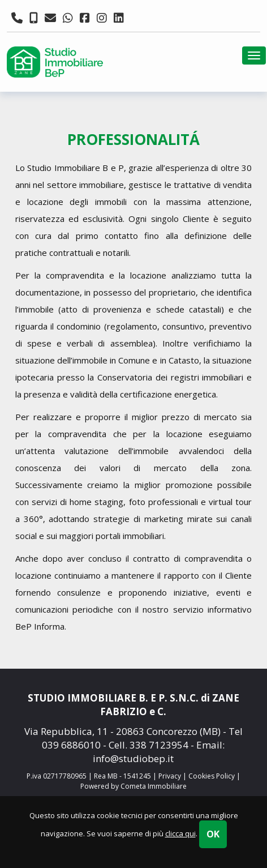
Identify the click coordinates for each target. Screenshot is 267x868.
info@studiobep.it (133, 758)
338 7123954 (159, 745)
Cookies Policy (212, 776)
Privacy (170, 776)
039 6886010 (71, 745)
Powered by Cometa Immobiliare (133, 786)
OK (213, 834)
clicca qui (180, 833)
